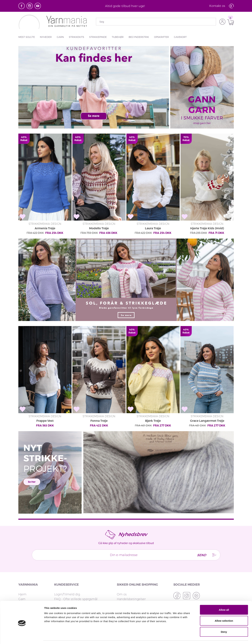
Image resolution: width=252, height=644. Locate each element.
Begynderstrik (139, 37)
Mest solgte (27, 37)
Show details (177, 637)
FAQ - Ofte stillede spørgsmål (76, 581)
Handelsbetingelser (131, 581)
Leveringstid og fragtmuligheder (78, 590)
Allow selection (224, 611)
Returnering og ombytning (74, 586)
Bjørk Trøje (153, 402)
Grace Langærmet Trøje (207, 402)
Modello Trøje (99, 219)
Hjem (22, 576)
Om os (122, 576)
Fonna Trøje (99, 402)
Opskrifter (161, 37)
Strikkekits (77, 37)
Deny (224, 622)
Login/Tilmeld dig (67, 576)
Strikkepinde (98, 37)
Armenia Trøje (45, 219)
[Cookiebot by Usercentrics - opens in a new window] (22, 637)
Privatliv (122, 586)
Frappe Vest (45, 402)
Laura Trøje (153, 219)
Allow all (224, 600)
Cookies (123, 590)
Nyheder (46, 37)
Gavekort (180, 37)
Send (200, 537)
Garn (60, 37)
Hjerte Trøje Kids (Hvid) (207, 219)
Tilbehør (118, 37)
